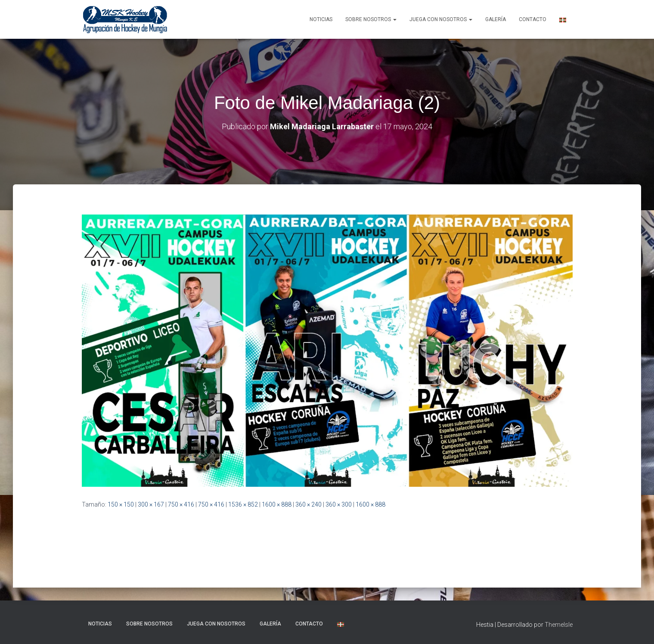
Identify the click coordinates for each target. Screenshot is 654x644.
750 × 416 (181, 504)
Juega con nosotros (441, 19)
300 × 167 (151, 504)
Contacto (533, 19)
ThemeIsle (559, 625)
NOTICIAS (321, 19)
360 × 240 (308, 504)
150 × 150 (121, 504)
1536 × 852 (243, 504)
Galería (496, 19)
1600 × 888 (277, 504)
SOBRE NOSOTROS (371, 19)
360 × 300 (339, 504)
